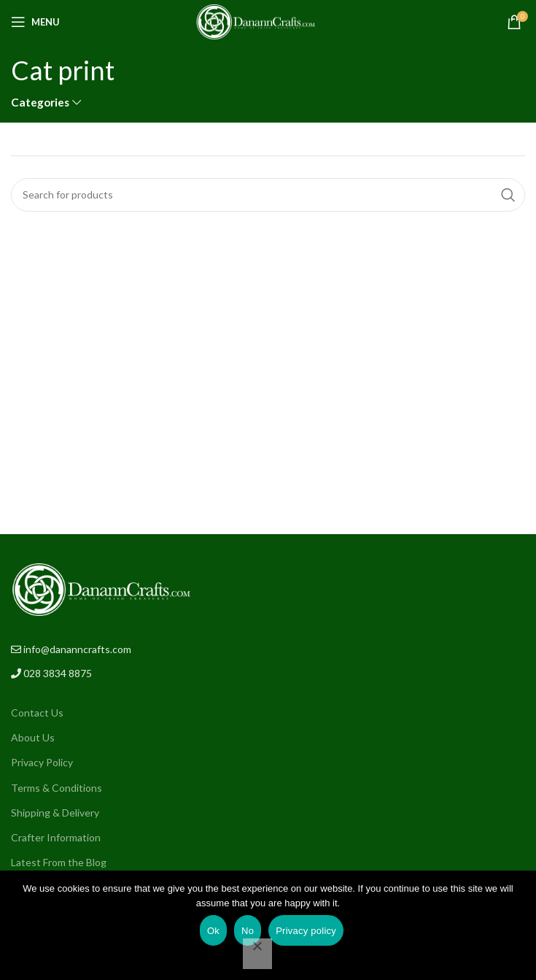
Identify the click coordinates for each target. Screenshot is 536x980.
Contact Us (37, 713)
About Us (33, 737)
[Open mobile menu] (35, 22)
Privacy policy (306, 931)
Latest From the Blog (59, 862)
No (248, 931)
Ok (213, 931)
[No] (257, 954)
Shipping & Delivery (55, 813)
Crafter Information (56, 837)
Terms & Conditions (57, 788)
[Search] (268, 195)
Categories (40, 103)
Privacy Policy (42, 762)
